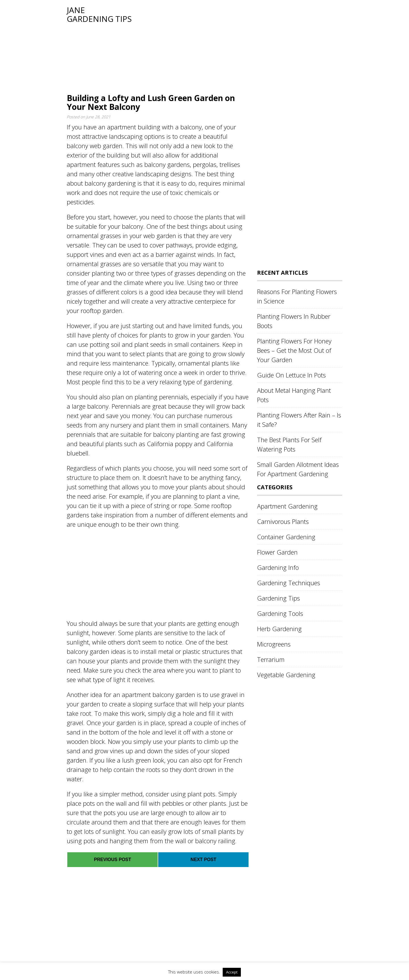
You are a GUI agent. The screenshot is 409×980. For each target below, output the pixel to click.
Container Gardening (286, 537)
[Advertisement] (237, 45)
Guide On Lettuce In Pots (291, 375)
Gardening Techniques (289, 583)
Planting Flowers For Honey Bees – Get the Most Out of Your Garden (294, 350)
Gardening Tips (278, 598)
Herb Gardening (279, 629)
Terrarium (271, 659)
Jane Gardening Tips (99, 14)
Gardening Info (278, 567)
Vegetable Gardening (286, 675)
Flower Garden (277, 552)
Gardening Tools (280, 613)
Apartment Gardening (287, 506)
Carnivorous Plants (283, 521)
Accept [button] (232, 972)
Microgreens (274, 644)
